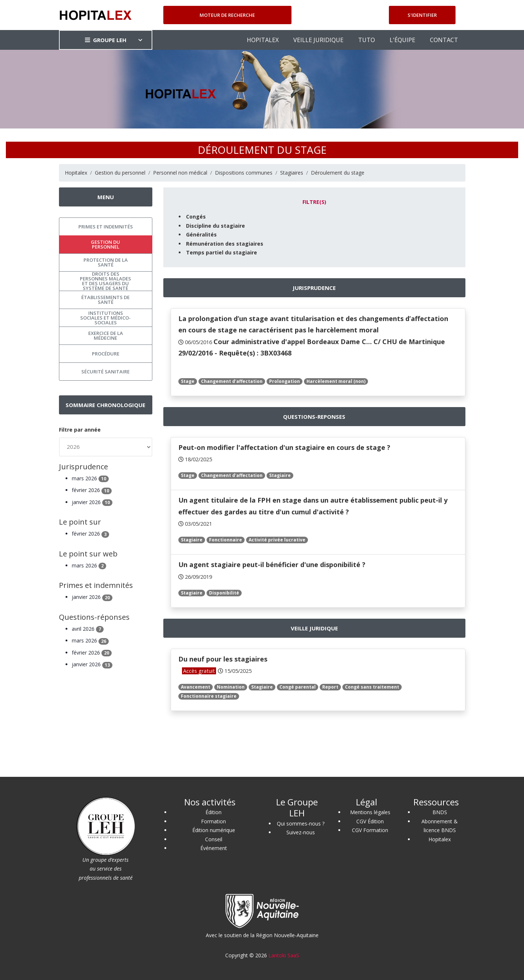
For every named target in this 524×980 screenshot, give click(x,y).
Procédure (106, 354)
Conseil (214, 839)
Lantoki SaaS (284, 955)
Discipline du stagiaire (215, 226)
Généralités (201, 234)
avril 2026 (88, 629)
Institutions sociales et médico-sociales (105, 318)
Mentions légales (370, 812)
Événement (214, 848)
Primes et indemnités (106, 227)
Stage (188, 381)
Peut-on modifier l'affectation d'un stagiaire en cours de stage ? (284, 447)
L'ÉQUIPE (402, 40)
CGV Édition (370, 821)
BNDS (440, 812)
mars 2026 (90, 478)
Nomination (231, 687)
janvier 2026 (92, 502)
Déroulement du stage (338, 173)
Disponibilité (224, 593)
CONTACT (444, 40)
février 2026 (92, 490)
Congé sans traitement (372, 687)
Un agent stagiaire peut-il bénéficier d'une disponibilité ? (272, 564)
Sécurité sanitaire (105, 372)
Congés (196, 217)
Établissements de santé (105, 300)
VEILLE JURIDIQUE (318, 40)
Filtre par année (80, 430)
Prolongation (285, 381)
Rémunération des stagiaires (225, 244)
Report (330, 687)
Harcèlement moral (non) (336, 381)
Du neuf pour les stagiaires (223, 659)
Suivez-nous (301, 832)
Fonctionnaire (226, 540)
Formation (213, 821)
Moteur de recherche (227, 15)
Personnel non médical (180, 173)
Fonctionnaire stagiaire (209, 696)
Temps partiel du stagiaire (222, 252)
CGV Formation (370, 830)
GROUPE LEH (106, 40)
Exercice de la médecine (106, 336)
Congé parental (298, 687)
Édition (213, 812)
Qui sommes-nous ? (301, 824)
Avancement (196, 687)
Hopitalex (76, 173)
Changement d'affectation (232, 381)
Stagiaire (280, 475)
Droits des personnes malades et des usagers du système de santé (105, 281)
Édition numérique (214, 830)
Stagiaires (292, 173)
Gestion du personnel (120, 173)
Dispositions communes (244, 173)
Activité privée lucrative (277, 540)
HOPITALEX (263, 40)
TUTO (367, 40)
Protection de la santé (106, 262)
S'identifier (422, 15)
